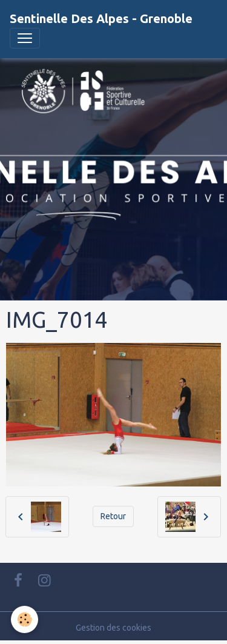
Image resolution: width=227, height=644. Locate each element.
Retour (113, 516)
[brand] (101, 19)
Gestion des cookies (113, 628)
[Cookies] (25, 619)
